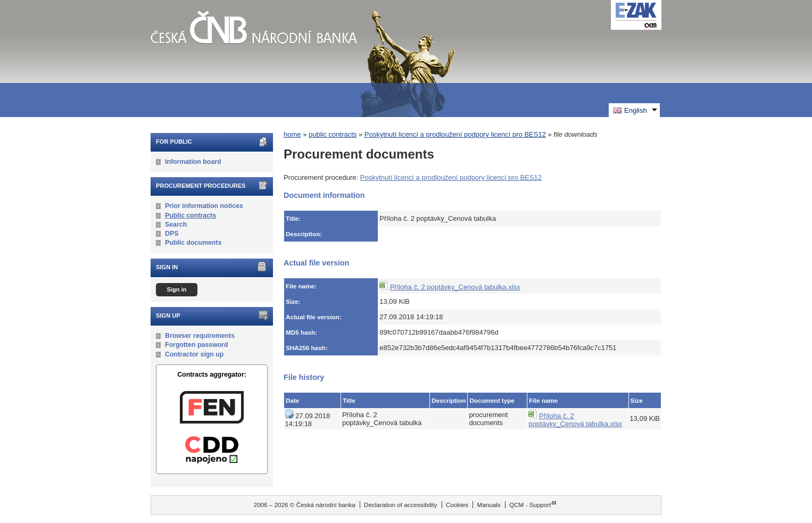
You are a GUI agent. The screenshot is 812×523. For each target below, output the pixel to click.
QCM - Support (530, 505)
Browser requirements (200, 336)
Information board (193, 162)
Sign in (176, 289)
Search (176, 225)
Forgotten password (197, 345)
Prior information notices (204, 206)
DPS (172, 234)
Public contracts (190, 215)
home (292, 134)
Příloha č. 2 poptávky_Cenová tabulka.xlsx (455, 287)
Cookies (457, 505)
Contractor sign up (194, 354)
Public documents (193, 243)
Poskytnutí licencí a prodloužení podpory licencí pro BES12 (455, 134)
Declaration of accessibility (401, 505)
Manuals (488, 505)
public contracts (333, 134)
